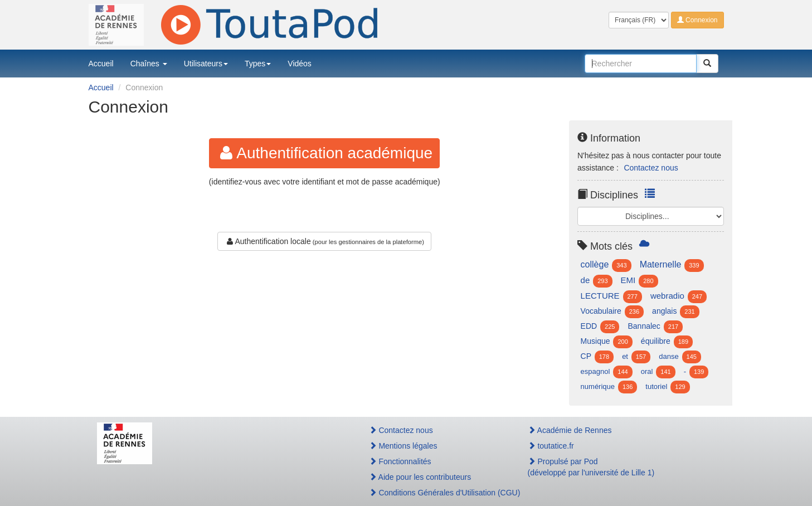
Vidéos (300, 64)
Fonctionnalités (400, 461)
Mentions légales (403, 446)
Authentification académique (324, 153)
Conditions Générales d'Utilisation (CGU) (436, 493)
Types (258, 64)
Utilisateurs (206, 64)
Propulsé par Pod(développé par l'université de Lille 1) (591, 467)
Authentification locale (268, 241)
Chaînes (149, 64)
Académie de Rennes (570, 430)
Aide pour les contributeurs (420, 477)
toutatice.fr (551, 446)
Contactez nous (651, 168)
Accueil (101, 64)
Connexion (697, 20)
